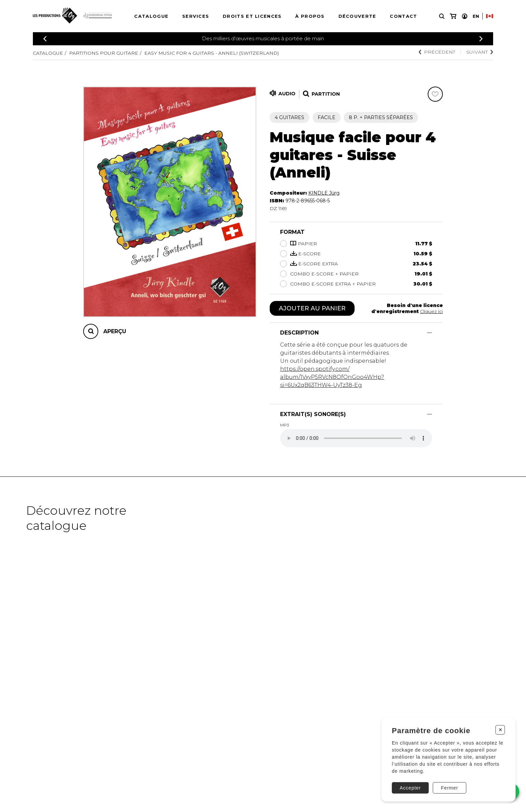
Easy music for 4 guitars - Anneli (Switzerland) (212, 53)
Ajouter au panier (312, 308)
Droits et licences (252, 16)
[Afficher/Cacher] (430, 333)
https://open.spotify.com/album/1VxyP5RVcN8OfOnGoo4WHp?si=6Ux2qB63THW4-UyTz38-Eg (332, 377)
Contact (403, 16)
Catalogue (151, 16)
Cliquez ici (431, 311)
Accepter (410, 788)
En (476, 16)
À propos (310, 16)
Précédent (437, 52)
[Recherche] (442, 16)
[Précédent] (45, 39)
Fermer (450, 788)
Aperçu (115, 331)
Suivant (480, 52)
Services (196, 16)
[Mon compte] (465, 16)
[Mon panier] (453, 16)
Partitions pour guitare (104, 53)
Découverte (357, 16)
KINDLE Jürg (324, 193)
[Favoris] (435, 94)
